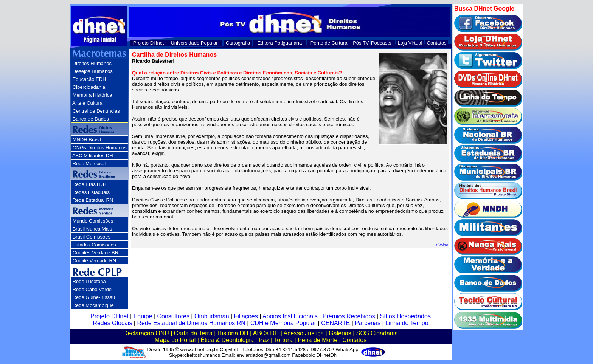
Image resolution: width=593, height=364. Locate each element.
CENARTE (335, 323)
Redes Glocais (112, 323)
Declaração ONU (146, 333)
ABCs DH (266, 333)
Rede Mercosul (89, 163)
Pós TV (361, 43)
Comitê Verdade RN (95, 261)
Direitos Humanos (92, 63)
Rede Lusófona (89, 281)
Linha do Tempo (407, 323)
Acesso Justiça (303, 333)
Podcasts (381, 43)
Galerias (340, 333)
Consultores (173, 316)
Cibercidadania (89, 87)
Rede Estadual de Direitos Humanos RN (191, 323)
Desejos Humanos (93, 71)
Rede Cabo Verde (92, 289)
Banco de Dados (91, 119)
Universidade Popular (194, 43)
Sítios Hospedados (405, 316)
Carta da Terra (193, 333)
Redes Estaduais (91, 192)
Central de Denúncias (96, 111)
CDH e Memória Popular (283, 323)
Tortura (283, 340)
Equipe (143, 316)
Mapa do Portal (175, 340)
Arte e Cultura (87, 103)
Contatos (437, 43)
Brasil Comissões (92, 237)
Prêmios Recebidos (349, 316)
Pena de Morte (317, 340)
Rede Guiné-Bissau (94, 297)
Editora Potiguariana (279, 43)
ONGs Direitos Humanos (100, 148)
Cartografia (238, 43)
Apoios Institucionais (290, 316)
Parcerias (368, 323)
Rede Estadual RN (93, 200)
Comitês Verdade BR (95, 253)
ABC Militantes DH (93, 156)
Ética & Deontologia (227, 340)
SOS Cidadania (377, 333)
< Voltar (442, 245)
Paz (264, 340)
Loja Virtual (410, 43)
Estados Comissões (94, 245)
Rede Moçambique (93, 305)
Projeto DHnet (149, 43)
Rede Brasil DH (90, 184)
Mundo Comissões (93, 221)
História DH (233, 333)
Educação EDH (89, 79)
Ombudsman (212, 316)
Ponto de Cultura (329, 43)
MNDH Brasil (87, 140)
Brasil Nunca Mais (92, 229)
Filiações (246, 316)
